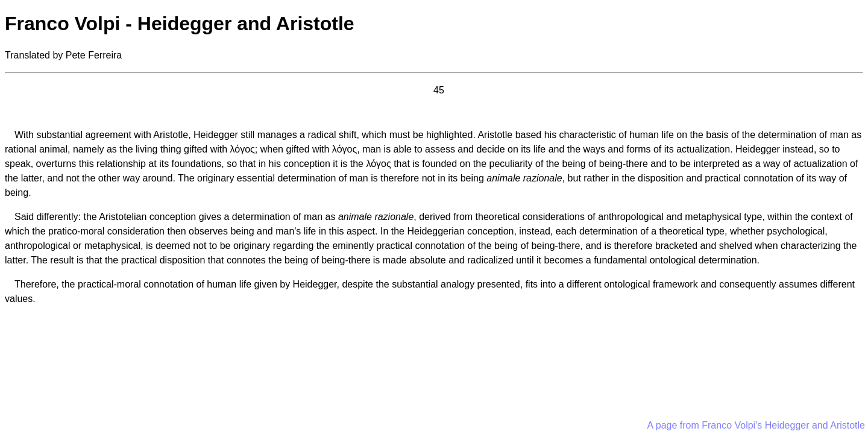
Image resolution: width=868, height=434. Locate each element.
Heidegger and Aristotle (815, 425)
